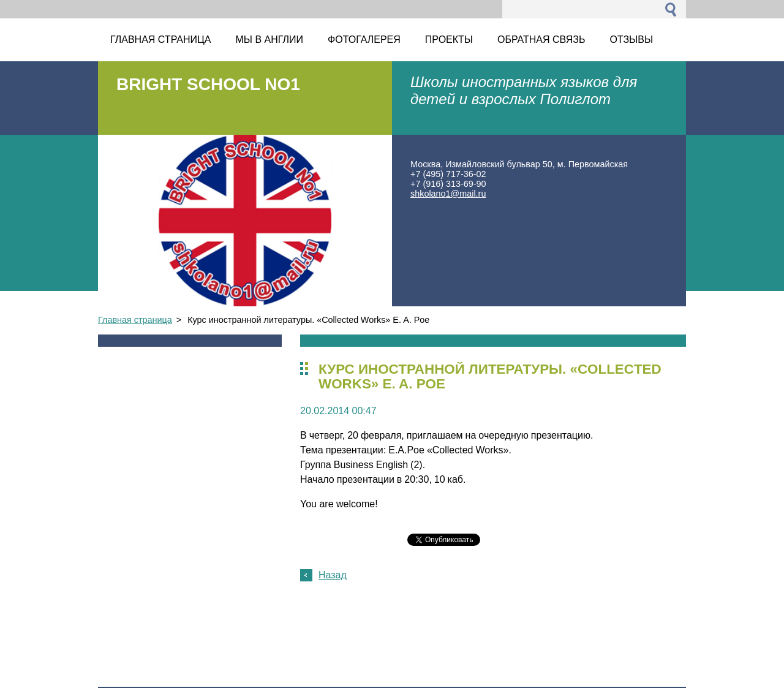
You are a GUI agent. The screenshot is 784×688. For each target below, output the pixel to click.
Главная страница (135, 320)
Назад (333, 575)
